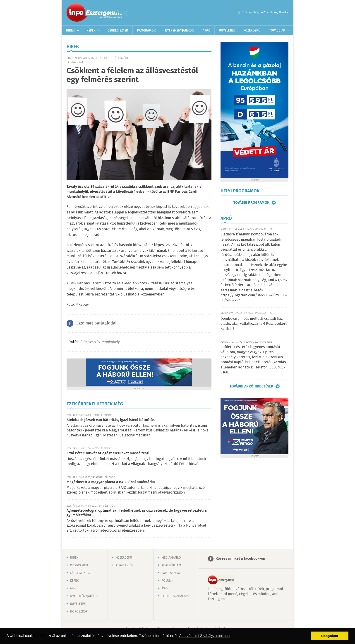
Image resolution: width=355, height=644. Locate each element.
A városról (125, 565)
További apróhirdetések (251, 386)
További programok (251, 203)
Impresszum (171, 573)
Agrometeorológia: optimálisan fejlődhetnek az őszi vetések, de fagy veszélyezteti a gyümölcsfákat (137, 513)
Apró (207, 31)
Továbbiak (277, 31)
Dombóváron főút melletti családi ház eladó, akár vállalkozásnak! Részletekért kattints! (254, 324)
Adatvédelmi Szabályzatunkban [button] (204, 636)
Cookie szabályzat (176, 596)
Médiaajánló (171, 558)
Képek (91, 31)
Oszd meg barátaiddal (96, 323)
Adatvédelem (171, 565)
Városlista (126, 13)
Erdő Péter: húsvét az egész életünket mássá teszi (108, 453)
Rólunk (167, 581)
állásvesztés (90, 342)
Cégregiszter (118, 31)
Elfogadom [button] (330, 636)
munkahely (111, 342)
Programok (146, 31)
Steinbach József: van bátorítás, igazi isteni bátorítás (111, 420)
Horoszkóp (79, 612)
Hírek (70, 31)
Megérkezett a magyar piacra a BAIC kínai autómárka (111, 482)
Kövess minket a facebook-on (240, 559)
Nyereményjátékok (179, 31)
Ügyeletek (227, 31)
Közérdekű (252, 31)
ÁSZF (165, 588)
